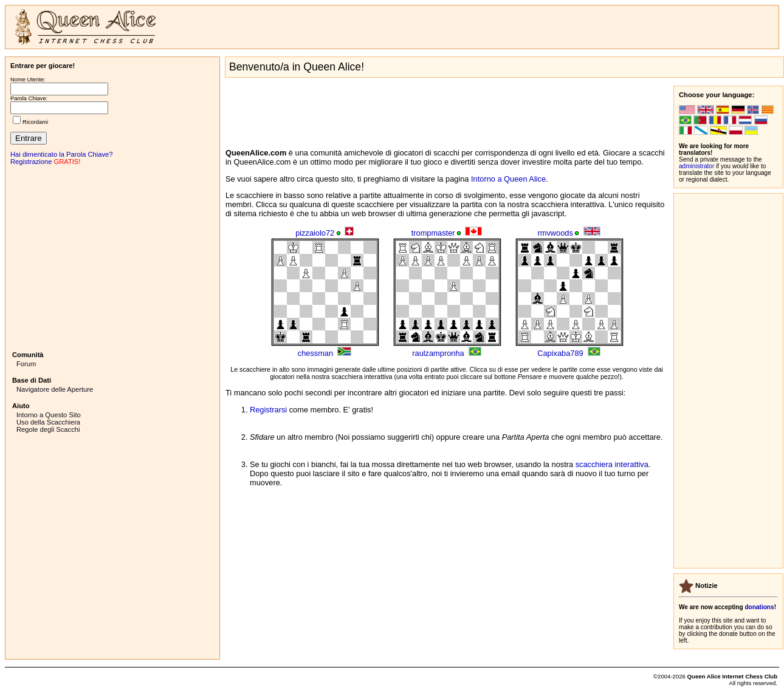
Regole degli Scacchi (48, 429)
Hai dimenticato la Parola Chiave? (62, 154)
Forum (26, 364)
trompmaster (433, 233)
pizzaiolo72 (315, 233)
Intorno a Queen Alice (508, 179)
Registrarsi (268, 410)
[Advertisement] (112, 257)
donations (759, 607)
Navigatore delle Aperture (55, 389)
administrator (696, 166)
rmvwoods (555, 233)
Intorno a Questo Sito (49, 415)
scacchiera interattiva (612, 464)
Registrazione (31, 162)
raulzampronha (438, 353)
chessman (315, 353)
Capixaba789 (560, 353)
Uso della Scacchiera (48, 422)
